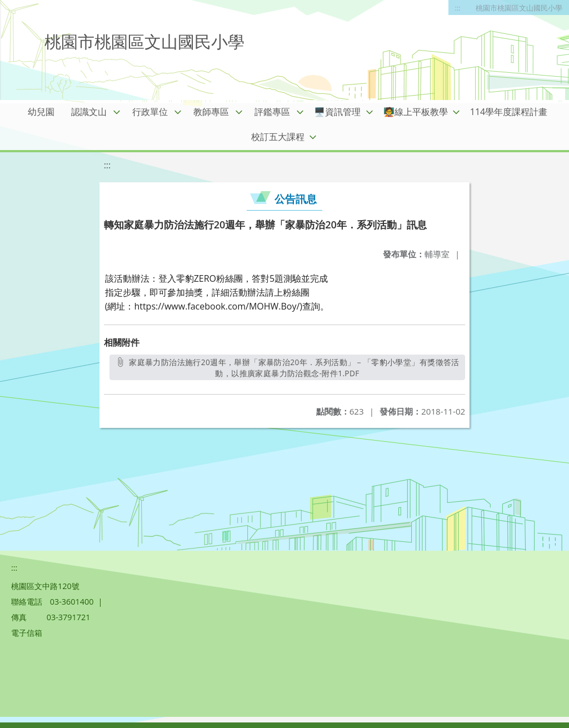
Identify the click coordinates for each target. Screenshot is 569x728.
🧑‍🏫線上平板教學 (416, 112)
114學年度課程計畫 (509, 112)
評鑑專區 (272, 112)
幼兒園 (41, 112)
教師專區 (211, 112)
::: (458, 8)
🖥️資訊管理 (337, 112)
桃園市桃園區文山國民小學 (519, 8)
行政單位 (150, 112)
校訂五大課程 (278, 137)
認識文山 (89, 112)
